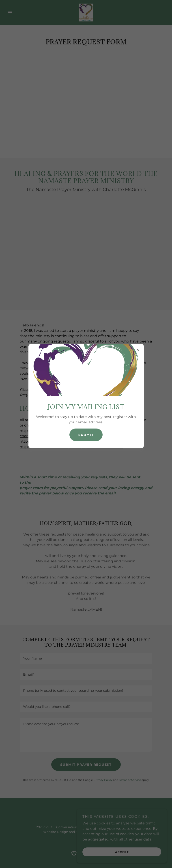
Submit (86, 435)
